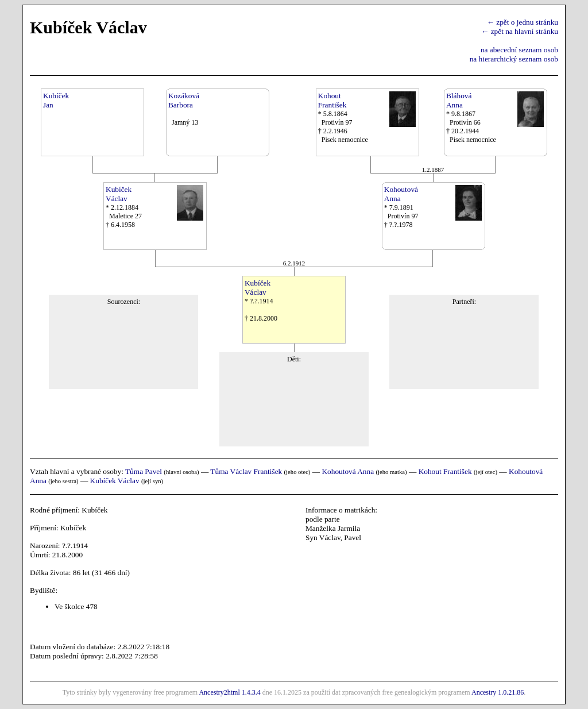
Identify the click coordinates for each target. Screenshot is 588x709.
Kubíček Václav (115, 481)
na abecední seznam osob (519, 50)
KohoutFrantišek (332, 100)
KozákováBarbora (184, 100)
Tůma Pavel (144, 471)
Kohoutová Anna (348, 471)
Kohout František (445, 471)
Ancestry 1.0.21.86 (498, 692)
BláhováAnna (459, 100)
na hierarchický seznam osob (514, 59)
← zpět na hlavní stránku (520, 31)
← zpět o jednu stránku (523, 22)
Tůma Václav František (246, 471)
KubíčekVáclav (119, 194)
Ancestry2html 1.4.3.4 (229, 692)
